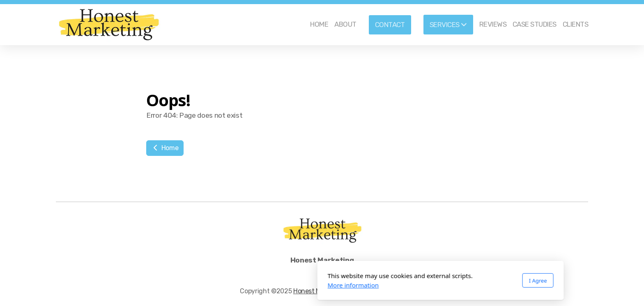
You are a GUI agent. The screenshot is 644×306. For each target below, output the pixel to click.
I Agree (419, 281)
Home (165, 148)
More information (235, 285)
